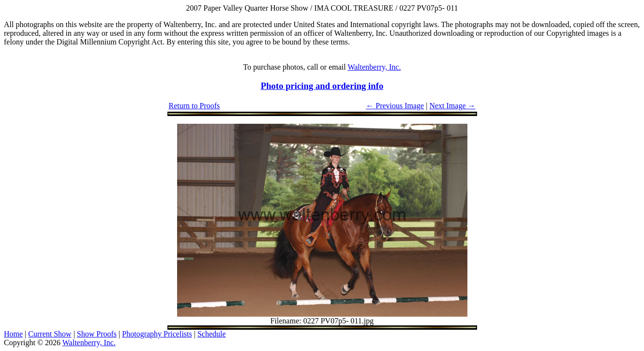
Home (13, 334)
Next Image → (452, 106)
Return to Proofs (195, 106)
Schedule (212, 334)
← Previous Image (395, 106)
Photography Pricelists (157, 334)
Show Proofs (97, 334)
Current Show (50, 334)
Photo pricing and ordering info (322, 86)
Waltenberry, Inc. (374, 67)
